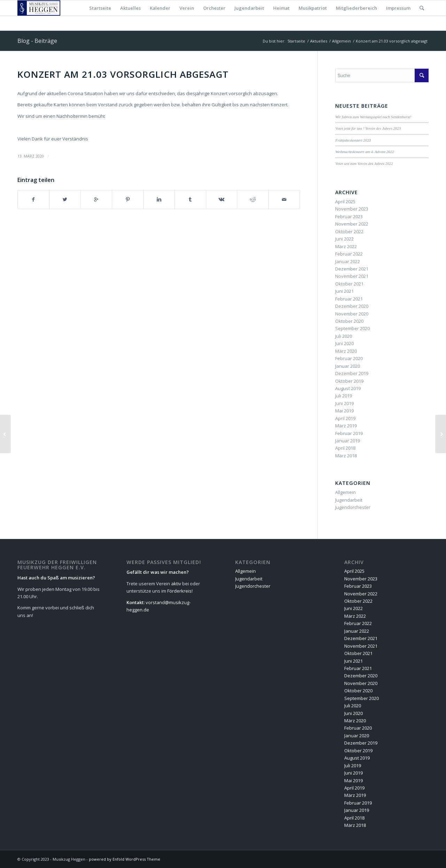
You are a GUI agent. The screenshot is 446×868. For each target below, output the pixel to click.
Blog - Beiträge (37, 41)
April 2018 (345, 448)
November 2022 (352, 224)
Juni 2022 (344, 239)
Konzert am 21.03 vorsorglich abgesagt (123, 74)
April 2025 (345, 201)
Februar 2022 (349, 254)
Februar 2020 (349, 358)
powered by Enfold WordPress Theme (125, 859)
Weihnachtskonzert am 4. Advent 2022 (364, 152)
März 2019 (346, 426)
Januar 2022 (348, 261)
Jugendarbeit (349, 500)
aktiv (176, 584)
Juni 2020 (344, 343)
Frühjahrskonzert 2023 (353, 140)
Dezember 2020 (352, 306)
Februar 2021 (349, 299)
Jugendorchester (353, 507)
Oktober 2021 (349, 284)
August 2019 (348, 388)
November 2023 (352, 209)
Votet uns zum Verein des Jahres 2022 (364, 163)
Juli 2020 (344, 336)
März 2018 (346, 456)
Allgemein (341, 41)
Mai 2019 (344, 411)
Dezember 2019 (352, 373)
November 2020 (352, 314)
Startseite (296, 41)
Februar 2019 (349, 433)
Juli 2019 (344, 396)
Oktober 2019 (349, 381)
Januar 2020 (348, 366)
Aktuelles (319, 41)
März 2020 (346, 351)
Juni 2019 (344, 403)
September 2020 (352, 328)
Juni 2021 (344, 291)
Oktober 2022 (349, 231)
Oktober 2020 (349, 321)
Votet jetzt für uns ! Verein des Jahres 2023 (368, 128)
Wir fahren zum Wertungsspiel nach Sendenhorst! (373, 117)
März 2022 (346, 246)
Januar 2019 (348, 441)
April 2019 (345, 418)
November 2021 (352, 276)
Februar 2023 (349, 216)
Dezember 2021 (352, 269)
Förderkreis (179, 591)
